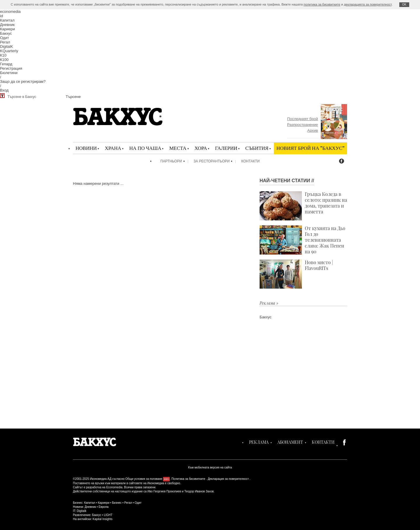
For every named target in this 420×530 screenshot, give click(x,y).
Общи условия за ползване (144, 479)
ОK (404, 5)
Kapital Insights (103, 519)
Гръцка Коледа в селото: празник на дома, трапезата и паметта (303, 206)
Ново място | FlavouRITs (296, 274)
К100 (4, 60)
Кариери (7, 29)
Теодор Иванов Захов (199, 491)
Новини (86, 148)
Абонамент (290, 442)
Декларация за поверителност (228, 479)
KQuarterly (9, 51)
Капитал (7, 20)
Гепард (6, 64)
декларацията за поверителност (368, 4)
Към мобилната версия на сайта (210, 467)
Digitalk (82, 511)
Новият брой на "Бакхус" (310, 148)
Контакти (250, 161)
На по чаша (145, 148)
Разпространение (302, 125)
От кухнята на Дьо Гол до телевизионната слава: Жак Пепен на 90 (302, 240)
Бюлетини (9, 73)
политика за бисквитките (322, 4)
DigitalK (7, 46)
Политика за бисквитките (188, 479)
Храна (113, 148)
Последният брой (303, 119)
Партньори (171, 161)
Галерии (226, 148)
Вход (4, 90)
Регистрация (11, 68)
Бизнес (117, 503)
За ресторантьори (212, 161)
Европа (104, 507)
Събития (257, 148)
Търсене (73, 97)
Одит (5, 38)
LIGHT (108, 515)
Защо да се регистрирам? (23, 81)
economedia (10, 12)
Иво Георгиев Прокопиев (164, 491)
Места (178, 148)
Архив (313, 130)
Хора (201, 148)
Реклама (259, 442)
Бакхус (6, 33)
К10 (3, 55)
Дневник (7, 25)
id (1, 16)
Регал (5, 42)
